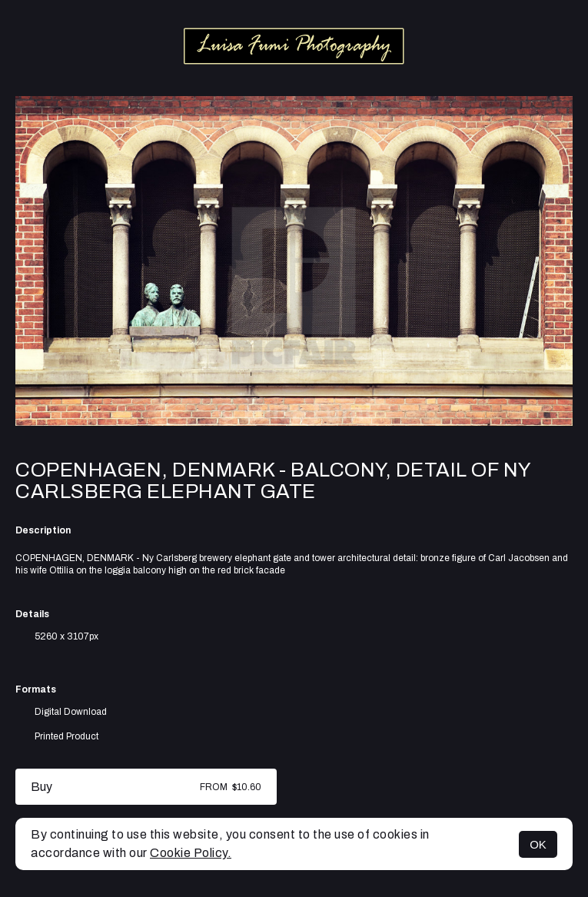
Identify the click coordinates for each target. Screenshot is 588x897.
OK (538, 844)
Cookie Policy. (191, 853)
